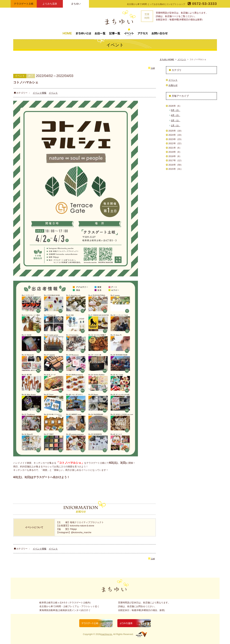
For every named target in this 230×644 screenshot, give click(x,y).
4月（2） (176, 115)
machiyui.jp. (107, 634)
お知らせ (173, 85)
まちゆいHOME (167, 59)
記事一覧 (115, 32)
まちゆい (76, 4)
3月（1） (176, 120)
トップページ (67, 32)
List (151, 68)
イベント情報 (40, 93)
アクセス (143, 32)
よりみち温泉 (50, 4)
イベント (129, 32)
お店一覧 (100, 32)
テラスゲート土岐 (24, 4)
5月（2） (176, 110)
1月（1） (176, 126)
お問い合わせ (160, 32)
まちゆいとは (83, 32)
